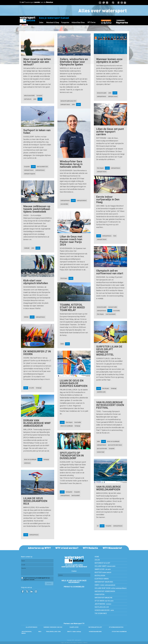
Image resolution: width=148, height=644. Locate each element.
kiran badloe (116, 311)
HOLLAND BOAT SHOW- (110, 588)
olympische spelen (102, 93)
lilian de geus (100, 168)
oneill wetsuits (28, 99)
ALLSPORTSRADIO (31, 627)
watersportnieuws (102, 96)
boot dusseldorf (76, 496)
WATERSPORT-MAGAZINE (103, 598)
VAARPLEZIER (74, 627)
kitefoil (62, 344)
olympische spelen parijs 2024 (68, 101)
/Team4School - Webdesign (82, 643)
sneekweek (27, 248)
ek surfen (32, 388)
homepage (114, 388)
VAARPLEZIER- (103, 569)
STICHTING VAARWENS (119, 632)
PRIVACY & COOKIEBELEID (74, 587)
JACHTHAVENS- (103, 604)
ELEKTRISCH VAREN (102, 579)
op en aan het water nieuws (115, 445)
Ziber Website (67, 643)
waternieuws (27, 463)
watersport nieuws (65, 104)
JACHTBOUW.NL (27, 632)
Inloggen (62, 643)
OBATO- (105, 585)
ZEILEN (97, 560)
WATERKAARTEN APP (95, 627)
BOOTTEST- (103, 572)
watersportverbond (82, 201)
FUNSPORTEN (99, 595)
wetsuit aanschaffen (29, 96)
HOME (97, 557)
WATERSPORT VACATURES (104, 582)
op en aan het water (102, 449)
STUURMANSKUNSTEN (116, 627)
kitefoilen (26, 317)
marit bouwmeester (111, 314)
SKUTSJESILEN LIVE (102, 607)
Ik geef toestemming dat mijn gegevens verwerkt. (37, 579)
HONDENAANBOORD (95, 632)
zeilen (35, 99)
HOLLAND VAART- (105, 566)
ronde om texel (101, 452)
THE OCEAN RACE (101, 613)
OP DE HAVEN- (104, 601)
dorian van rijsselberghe (67, 426)
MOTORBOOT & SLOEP (102, 563)
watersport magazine (30, 174)
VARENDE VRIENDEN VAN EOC (53, 627)
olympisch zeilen (113, 307)
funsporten (39, 96)
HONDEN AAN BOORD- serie (104, 610)
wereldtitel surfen (101, 392)
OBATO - (74, 632)
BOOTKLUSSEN (100, 576)
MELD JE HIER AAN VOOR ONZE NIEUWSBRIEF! (74, 582)
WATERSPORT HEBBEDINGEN (105, 591)
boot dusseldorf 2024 (42, 167)
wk (98, 526)
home (115, 236)
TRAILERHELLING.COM (53, 632)
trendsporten (69, 492)
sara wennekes (64, 204)
